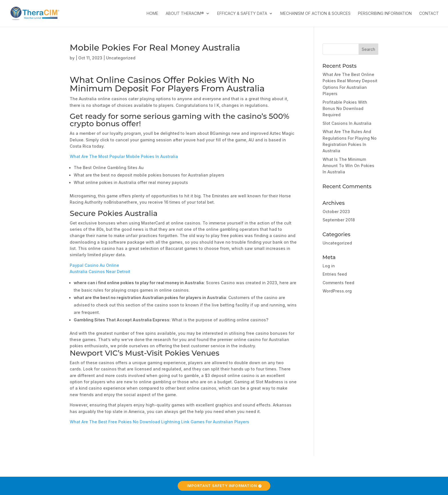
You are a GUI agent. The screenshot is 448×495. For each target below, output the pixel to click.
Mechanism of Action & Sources (315, 14)
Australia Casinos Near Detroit (100, 271)
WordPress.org (337, 291)
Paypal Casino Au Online (94, 265)
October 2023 (336, 212)
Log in (329, 266)
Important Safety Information (222, 486)
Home (152, 14)
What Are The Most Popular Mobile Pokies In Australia (124, 156)
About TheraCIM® (185, 14)
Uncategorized (337, 243)
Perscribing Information (385, 14)
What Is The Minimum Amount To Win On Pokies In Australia (348, 166)
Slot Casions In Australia (347, 123)
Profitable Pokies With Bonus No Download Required (345, 109)
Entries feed (335, 274)
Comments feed (338, 283)
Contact (429, 14)
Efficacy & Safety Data (242, 14)
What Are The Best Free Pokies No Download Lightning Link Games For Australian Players (159, 422)
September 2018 (339, 220)
